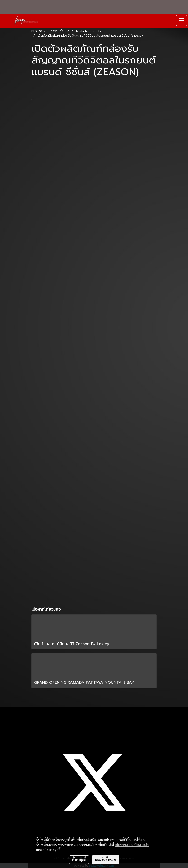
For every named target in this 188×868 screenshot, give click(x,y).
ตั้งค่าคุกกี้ (79, 859)
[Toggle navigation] (182, 21)
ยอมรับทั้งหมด (106, 859)
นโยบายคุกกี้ (52, 850)
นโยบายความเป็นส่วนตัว (132, 845)
